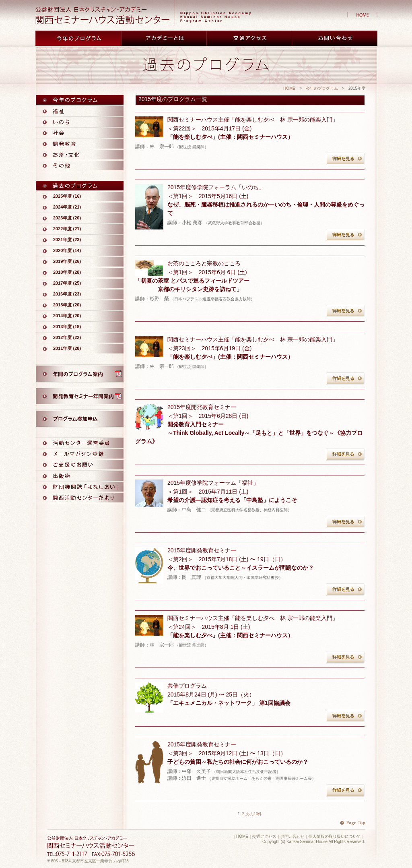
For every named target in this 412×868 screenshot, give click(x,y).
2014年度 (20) (67, 316)
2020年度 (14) (67, 250)
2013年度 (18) (67, 327)
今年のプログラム (322, 88)
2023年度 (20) (67, 218)
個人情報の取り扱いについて (335, 836)
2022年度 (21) (67, 229)
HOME (289, 88)
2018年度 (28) (67, 272)
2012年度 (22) (67, 337)
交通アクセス (264, 836)
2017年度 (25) (67, 283)
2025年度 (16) (67, 196)
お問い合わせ (293, 836)
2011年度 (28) (67, 348)
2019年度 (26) (67, 261)
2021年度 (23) (67, 240)
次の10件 (254, 814)
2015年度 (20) (67, 305)
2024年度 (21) (67, 207)
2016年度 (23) (67, 294)
